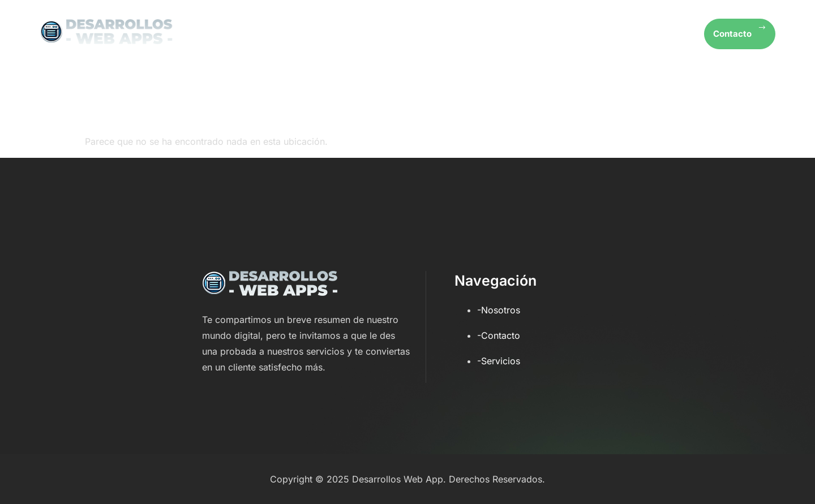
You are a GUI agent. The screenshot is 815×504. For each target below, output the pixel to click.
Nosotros (525, 34)
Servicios (592, 34)
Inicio (466, 34)
